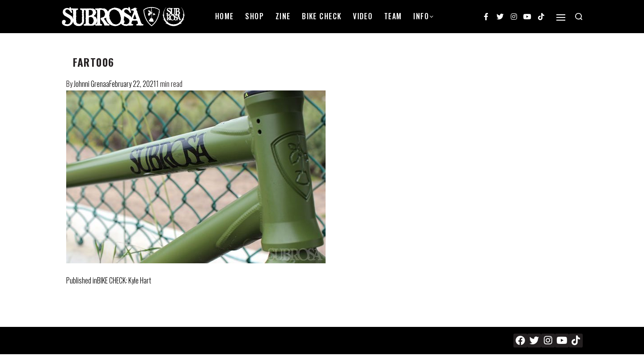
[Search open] (579, 17)
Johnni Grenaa (91, 84)
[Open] (561, 17)
